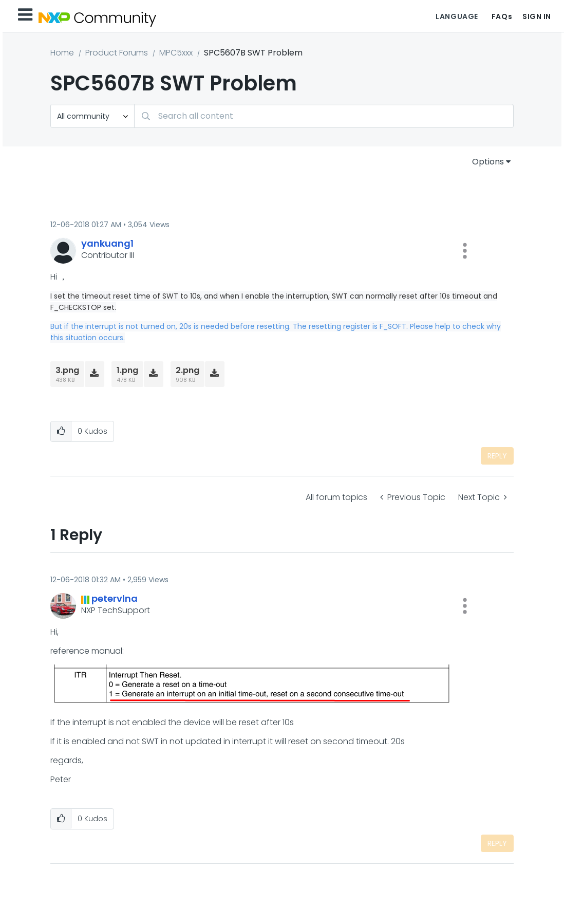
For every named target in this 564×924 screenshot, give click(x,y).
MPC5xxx (176, 53)
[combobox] (324, 116)
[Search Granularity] (92, 116)
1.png (127, 370)
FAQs (502, 16)
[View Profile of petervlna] (115, 598)
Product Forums (117, 53)
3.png (67, 370)
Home (62, 53)
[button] (465, 251)
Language (457, 16)
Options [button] (488, 162)
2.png (187, 370)
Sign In (537, 16)
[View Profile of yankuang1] (107, 243)
